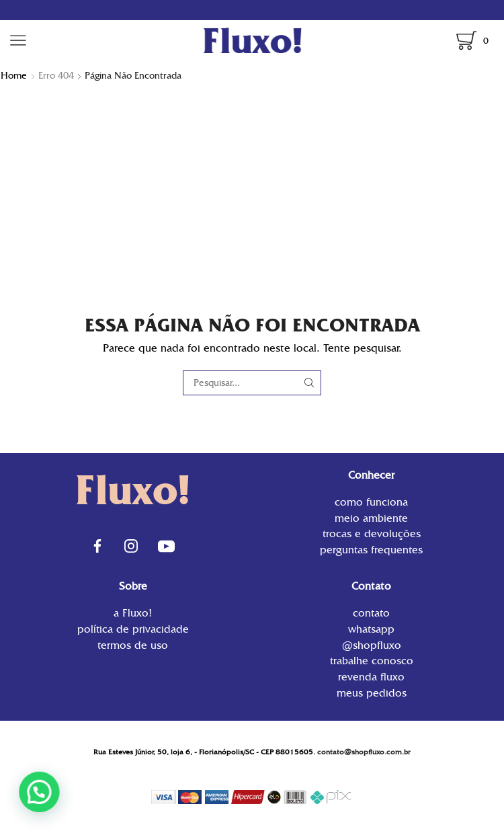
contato (371, 614)
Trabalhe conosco (372, 661)
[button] (10, 802)
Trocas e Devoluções (372, 533)
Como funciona (371, 503)
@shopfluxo (372, 645)
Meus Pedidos (372, 692)
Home (14, 75)
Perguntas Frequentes (371, 549)
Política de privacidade (133, 629)
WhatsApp (371, 629)
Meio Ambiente (371, 518)
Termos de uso (133, 644)
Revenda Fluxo (371, 677)
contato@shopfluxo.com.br (364, 752)
